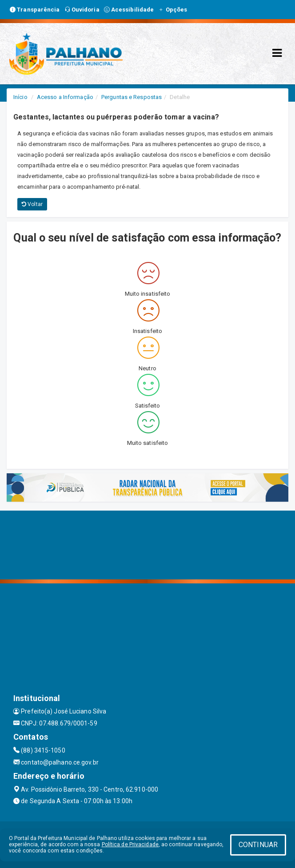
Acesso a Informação (65, 97)
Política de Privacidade (130, 844)
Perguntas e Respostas (132, 97)
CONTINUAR (258, 845)
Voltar (32, 204)
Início (20, 97)
